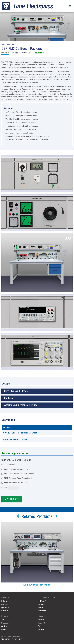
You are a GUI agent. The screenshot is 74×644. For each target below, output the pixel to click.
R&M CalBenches (8, 44)
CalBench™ (42, 601)
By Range (4, 601)
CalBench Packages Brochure (15, 439)
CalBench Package (20, 433)
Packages (42, 604)
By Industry (5, 608)
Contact (4, 629)
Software (5, 611)
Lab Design (42, 611)
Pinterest (42, 629)
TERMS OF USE (6, 639)
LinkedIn (41, 620)
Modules (41, 608)
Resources (5, 623)
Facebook (42, 623)
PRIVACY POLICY (17, 639)
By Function (5, 604)
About (3, 620)
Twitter (41, 626)
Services (4, 626)
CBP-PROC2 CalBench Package (37, 585)
